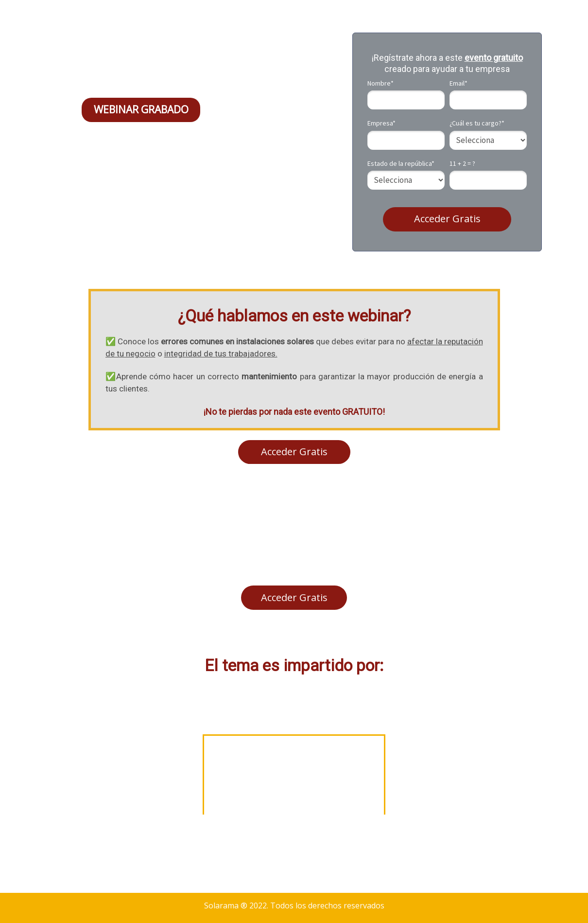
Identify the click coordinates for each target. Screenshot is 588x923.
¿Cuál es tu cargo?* (477, 123)
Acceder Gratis (447, 219)
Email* (458, 83)
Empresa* (381, 123)
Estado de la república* (401, 164)
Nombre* (380, 83)
